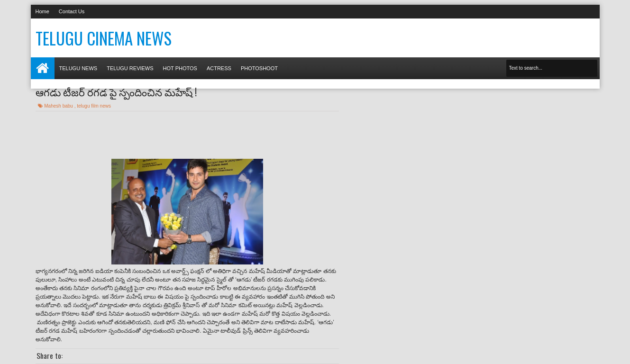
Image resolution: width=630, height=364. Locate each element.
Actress (219, 68)
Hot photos (180, 68)
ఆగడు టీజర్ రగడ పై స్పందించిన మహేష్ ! (116, 91)
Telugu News (78, 68)
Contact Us (72, 11)
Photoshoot (259, 68)
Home (42, 11)
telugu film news (94, 106)
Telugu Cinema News (104, 38)
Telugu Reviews (130, 68)
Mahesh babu (59, 106)
